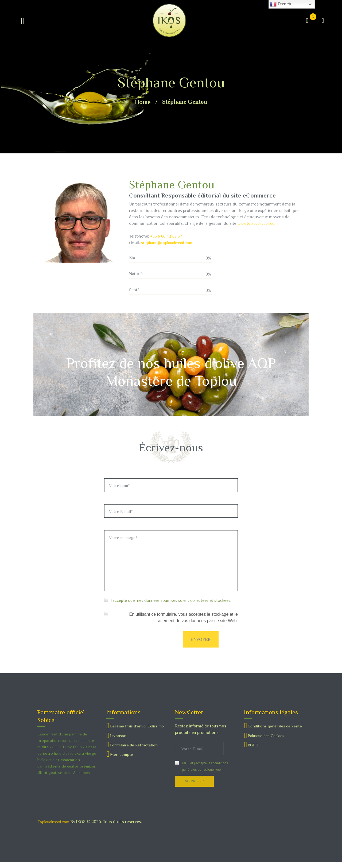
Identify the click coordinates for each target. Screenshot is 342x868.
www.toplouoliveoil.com (259, 223)
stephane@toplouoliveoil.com (169, 243)
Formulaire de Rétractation (135, 756)
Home (143, 102)
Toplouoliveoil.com (55, 827)
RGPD (253, 750)
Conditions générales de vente (276, 731)
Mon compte (122, 766)
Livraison (119, 747)
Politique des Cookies (268, 741)
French (281, 4)
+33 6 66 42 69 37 (167, 236)
